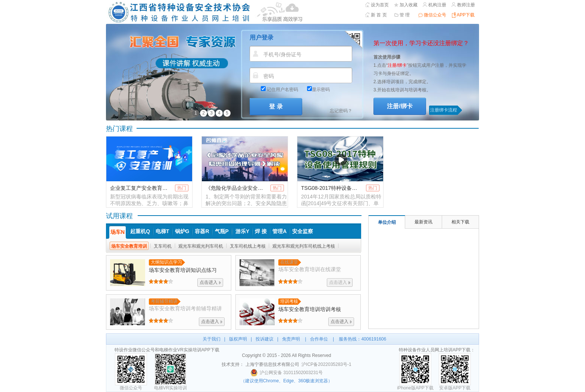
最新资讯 (423, 222)
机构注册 (437, 5)
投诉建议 (265, 339)
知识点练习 (183, 270)
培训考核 (310, 309)
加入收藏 (409, 5)
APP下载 (466, 15)
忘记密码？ (341, 111)
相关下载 (460, 222)
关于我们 (212, 339)
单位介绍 (387, 222)
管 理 (405, 15)
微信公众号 (435, 15)
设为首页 (380, 5)
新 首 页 (379, 15)
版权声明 (238, 339)
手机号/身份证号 (282, 54)
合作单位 (319, 339)
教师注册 (466, 5)
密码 (269, 76)
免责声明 (291, 339)
